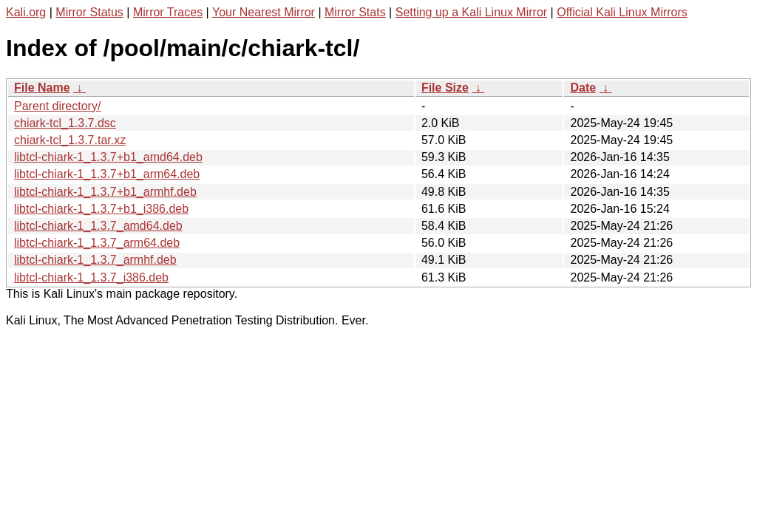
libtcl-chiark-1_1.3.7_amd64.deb (98, 226)
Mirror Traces (168, 12)
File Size (445, 88)
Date (583, 88)
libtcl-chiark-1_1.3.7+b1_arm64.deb (107, 174)
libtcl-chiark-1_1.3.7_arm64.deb (97, 243)
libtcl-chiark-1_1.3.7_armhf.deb (95, 260)
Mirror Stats (355, 12)
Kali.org (26, 12)
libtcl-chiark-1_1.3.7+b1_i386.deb (101, 209)
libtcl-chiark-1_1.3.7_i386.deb (91, 277)
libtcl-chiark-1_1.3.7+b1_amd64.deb (108, 157)
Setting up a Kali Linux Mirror (471, 12)
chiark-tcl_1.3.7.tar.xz (70, 140)
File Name (42, 88)
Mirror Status (89, 12)
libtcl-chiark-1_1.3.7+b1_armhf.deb (105, 192)
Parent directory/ (57, 106)
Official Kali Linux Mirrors (622, 12)
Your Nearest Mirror (264, 12)
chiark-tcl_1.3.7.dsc (65, 123)
